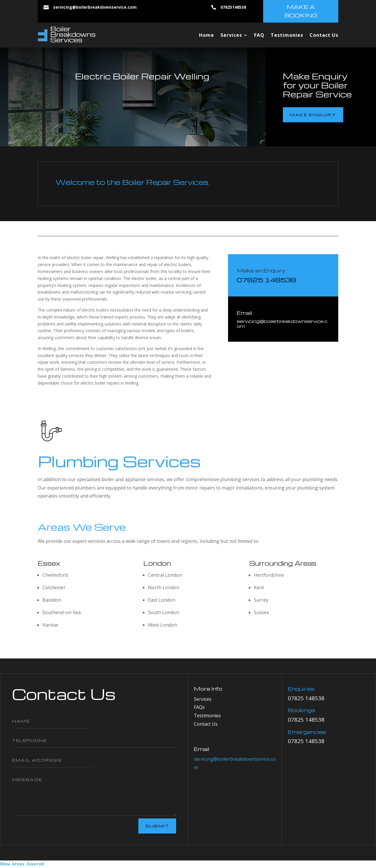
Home (207, 35)
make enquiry (313, 115)
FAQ (259, 35)
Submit (157, 826)
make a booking (301, 11)
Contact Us (324, 35)
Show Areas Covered (22, 864)
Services (231, 35)
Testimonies (287, 35)
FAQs (199, 707)
